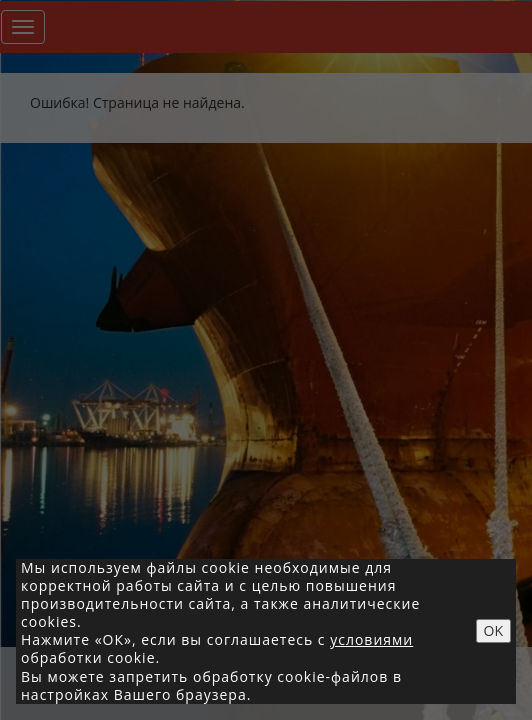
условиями (371, 639)
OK (493, 630)
